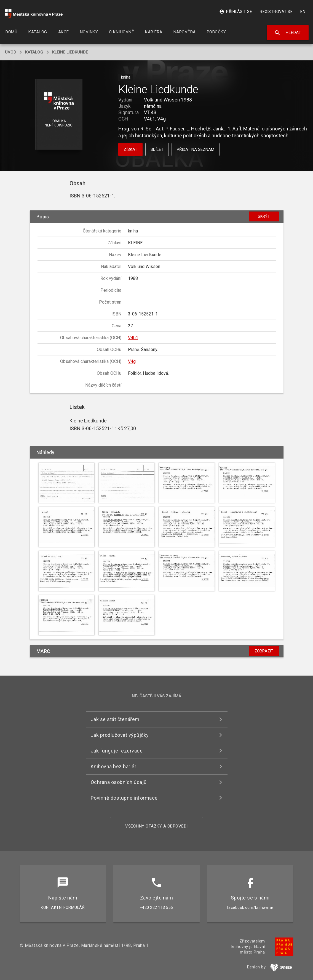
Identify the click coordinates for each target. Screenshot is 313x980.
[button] (59, 115)
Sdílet (157, 149)
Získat (130, 149)
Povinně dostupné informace (124, 798)
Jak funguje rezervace (117, 751)
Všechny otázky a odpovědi (156, 826)
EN (303, 12)
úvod (11, 52)
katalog (34, 52)
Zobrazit (264, 651)
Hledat (288, 33)
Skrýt (264, 216)
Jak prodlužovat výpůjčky (120, 735)
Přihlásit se (236, 12)
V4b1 (133, 338)
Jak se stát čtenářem (115, 719)
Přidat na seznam (196, 149)
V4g (132, 361)
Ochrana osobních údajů (119, 782)
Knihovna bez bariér (114, 766)
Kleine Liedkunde (70, 52)
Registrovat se (276, 12)
